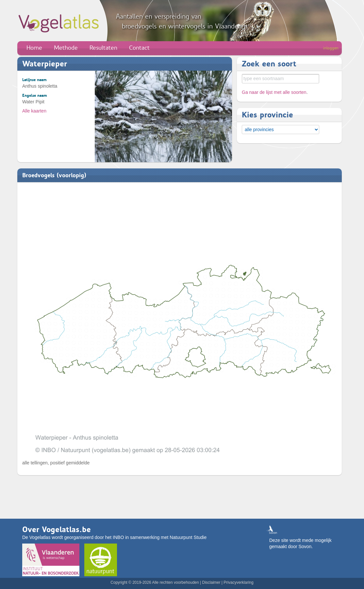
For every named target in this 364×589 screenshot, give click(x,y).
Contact (139, 48)
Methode (66, 48)
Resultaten (103, 48)
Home (34, 48)
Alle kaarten (34, 111)
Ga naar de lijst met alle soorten (274, 92)
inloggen (331, 48)
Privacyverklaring (238, 582)
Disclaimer (211, 582)
